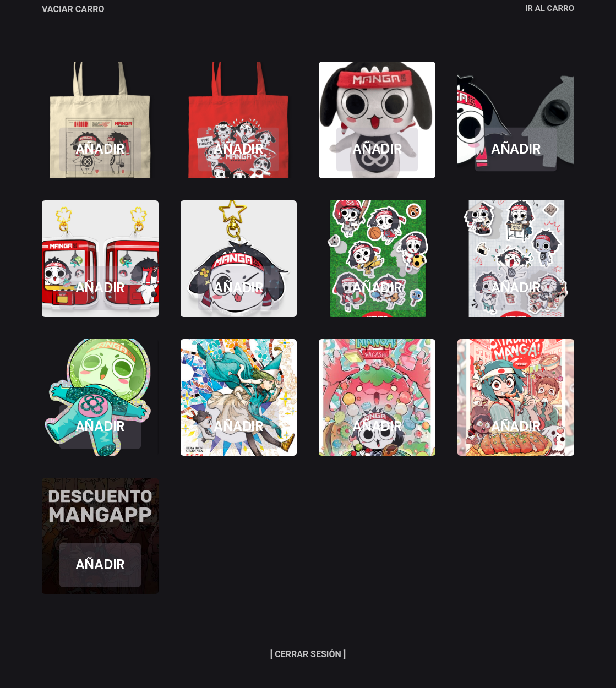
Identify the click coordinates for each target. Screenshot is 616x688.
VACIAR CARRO (73, 9)
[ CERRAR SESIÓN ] (308, 654)
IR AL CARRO (550, 8)
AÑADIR (100, 149)
